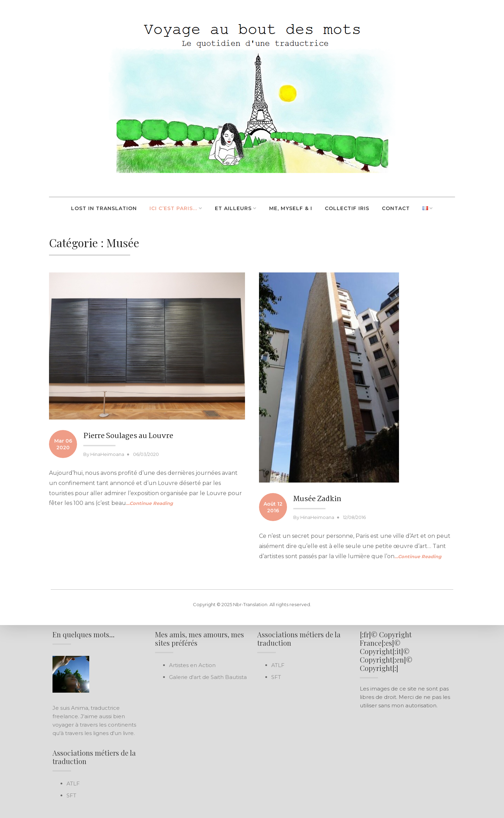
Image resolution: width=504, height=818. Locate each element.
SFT (71, 795)
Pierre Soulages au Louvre (128, 436)
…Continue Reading (149, 503)
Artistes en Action (192, 665)
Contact (396, 208)
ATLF (73, 784)
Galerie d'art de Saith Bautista (208, 677)
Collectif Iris (347, 208)
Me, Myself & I (291, 208)
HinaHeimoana (107, 454)
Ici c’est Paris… (173, 208)
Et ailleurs (233, 208)
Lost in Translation (104, 208)
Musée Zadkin (317, 499)
